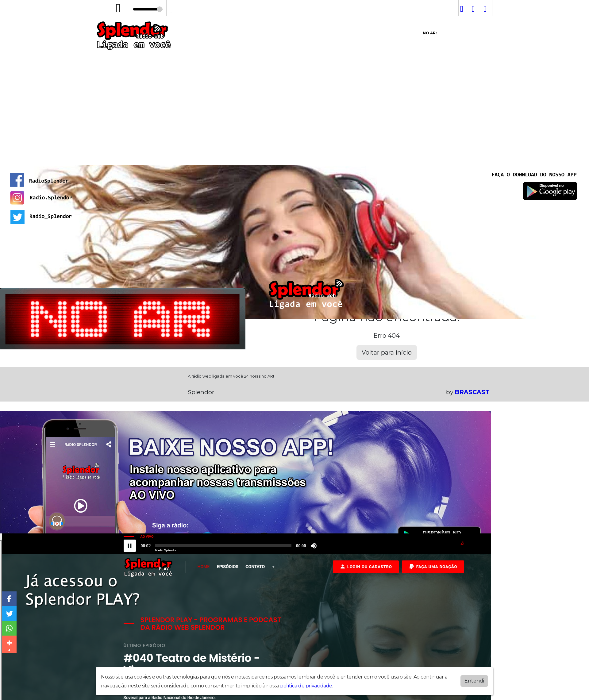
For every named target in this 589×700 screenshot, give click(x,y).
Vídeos (186, 156)
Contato (259, 156)
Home (109, 156)
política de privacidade (306, 686)
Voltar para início (387, 352)
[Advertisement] (294, 98)
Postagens (222, 156)
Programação (147, 156)
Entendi (474, 681)
